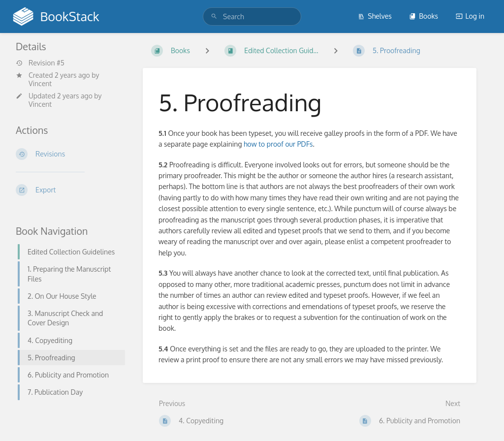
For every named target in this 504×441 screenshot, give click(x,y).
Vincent (40, 83)
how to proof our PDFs (278, 144)
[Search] (214, 16)
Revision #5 (40, 63)
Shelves (375, 16)
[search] (252, 16)
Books (424, 16)
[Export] (67, 190)
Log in (470, 16)
